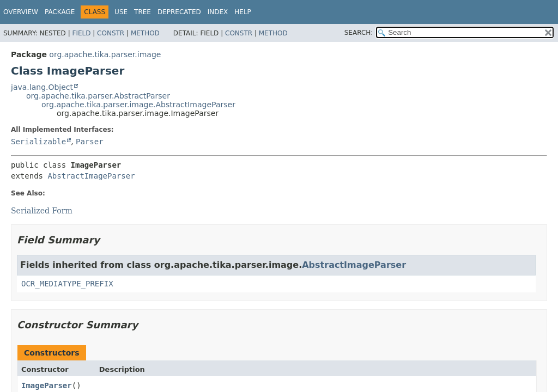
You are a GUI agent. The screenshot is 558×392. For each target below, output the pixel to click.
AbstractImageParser (91, 176)
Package (60, 12)
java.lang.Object (42, 87)
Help (243, 12)
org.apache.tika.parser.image (105, 54)
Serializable (38, 142)
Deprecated (179, 12)
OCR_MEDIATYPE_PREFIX (67, 284)
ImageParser (47, 385)
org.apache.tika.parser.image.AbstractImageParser (138, 105)
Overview (21, 12)
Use (121, 12)
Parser (90, 142)
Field (81, 33)
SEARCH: (359, 33)
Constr (111, 33)
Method (145, 33)
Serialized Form (42, 211)
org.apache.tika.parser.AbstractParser (98, 96)
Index (218, 12)
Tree (142, 12)
